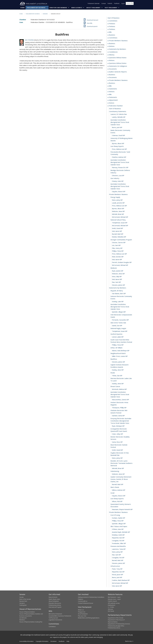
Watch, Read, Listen (54, 599)
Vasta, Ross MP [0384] (117, 442)
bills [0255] (110, 94)
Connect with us (83, 601)
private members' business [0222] (118, 80)
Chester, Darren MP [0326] (119, 243)
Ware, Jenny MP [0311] (117, 200)
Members (22, 620)
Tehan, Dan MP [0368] (117, 376)
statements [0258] (113, 97)
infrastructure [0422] (115, 566)
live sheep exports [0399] (117, 499)
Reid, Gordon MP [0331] (118, 257)
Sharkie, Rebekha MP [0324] (119, 237)
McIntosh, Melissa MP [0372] (119, 389)
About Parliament (93, 8)
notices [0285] (112, 103)
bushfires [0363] (114, 359)
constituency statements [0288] (118, 111)
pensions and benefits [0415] (118, 546)
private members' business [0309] (118, 194)
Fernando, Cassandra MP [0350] (120, 320)
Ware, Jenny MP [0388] (117, 458)
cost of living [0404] (115, 515)
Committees (52, 627)
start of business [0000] (114, 18)
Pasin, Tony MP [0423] (117, 569)
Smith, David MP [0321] (117, 228)
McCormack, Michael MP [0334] (120, 265)
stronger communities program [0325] (121, 240)
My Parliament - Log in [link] (114, 597)
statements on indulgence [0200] (118, 66)
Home (22, 8)
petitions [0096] (112, 29)
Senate (22, 597)
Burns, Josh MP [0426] (117, 577)
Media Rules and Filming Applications (89, 618)
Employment (112, 605)
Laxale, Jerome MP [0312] (118, 203)
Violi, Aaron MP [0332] (117, 260)
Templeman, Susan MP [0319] (120, 223)
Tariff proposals (53, 618)
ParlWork (117, 4)
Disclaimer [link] (54, 641)
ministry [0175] (112, 55)
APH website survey (114, 603)
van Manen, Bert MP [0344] (119, 294)
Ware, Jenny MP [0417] (117, 552)
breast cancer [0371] (115, 386)
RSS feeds (111, 611)
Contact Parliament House (86, 603)
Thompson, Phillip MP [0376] (119, 408)
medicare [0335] (114, 268)
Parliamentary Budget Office (116, 626)
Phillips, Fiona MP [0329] (118, 251)
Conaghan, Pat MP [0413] (118, 541)
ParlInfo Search (112, 601)
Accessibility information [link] (26, 641)
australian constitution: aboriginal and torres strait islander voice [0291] (120, 122)
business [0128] (112, 43)
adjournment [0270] (113, 100)
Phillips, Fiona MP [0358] (118, 345)
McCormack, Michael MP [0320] (120, 226)
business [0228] (112, 83)
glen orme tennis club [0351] (118, 323)
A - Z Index (111, 607)
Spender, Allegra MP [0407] (119, 524)
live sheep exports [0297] (117, 146)
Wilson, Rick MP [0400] (117, 501)
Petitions (81, 599)
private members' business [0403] (118, 512)
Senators (22, 603)
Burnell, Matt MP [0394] (118, 484)
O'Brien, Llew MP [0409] (118, 529)
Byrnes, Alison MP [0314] (118, 209)
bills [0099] (110, 32)
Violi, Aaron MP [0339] (117, 279)
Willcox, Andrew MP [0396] (119, 490)
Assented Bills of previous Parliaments (60, 616)
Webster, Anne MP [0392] (118, 474)
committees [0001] (113, 21)
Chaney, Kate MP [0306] (118, 181)
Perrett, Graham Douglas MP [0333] (122, 262)
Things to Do (82, 612)
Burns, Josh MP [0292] (117, 127)
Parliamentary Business (36, 8)
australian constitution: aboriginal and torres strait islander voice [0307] (120, 186)
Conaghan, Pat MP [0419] (118, 558)
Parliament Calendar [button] (94, 4)
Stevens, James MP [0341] (119, 285)
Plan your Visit (82, 616)
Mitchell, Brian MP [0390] (118, 468)
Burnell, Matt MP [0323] (118, 234)
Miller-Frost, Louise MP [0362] (120, 356)
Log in (123, 4)
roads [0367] (113, 373)
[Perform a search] (132, 4)
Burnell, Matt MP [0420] (118, 560)
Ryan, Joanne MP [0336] (118, 271)
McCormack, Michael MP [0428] (120, 583)
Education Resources (55, 603)
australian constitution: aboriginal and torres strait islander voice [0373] (120, 394)
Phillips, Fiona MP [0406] (118, 521)
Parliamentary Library (55, 605)
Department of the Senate (116, 618)
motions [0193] (112, 60)
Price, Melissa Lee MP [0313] (119, 206)
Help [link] (68, 641)
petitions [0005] (112, 24)
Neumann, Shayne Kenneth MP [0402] (122, 509)
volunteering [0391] (115, 471)
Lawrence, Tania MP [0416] (119, 549)
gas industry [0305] (115, 178)
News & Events (77, 8)
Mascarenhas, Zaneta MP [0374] (121, 400)
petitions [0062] (112, 26)
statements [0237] (113, 89)
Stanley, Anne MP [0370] (118, 384)
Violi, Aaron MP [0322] (117, 231)
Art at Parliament (83, 614)
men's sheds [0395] (115, 487)
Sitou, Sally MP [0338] (117, 277)
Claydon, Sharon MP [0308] (119, 192)
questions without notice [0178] (118, 58)
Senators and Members (58, 8)
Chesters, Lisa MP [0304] (118, 176)
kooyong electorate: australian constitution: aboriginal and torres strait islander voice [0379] (121, 421)
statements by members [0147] (117, 49)
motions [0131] (112, 46)
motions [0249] (112, 92)
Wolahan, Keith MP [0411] (118, 535)
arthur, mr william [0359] (116, 348)
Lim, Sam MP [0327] (116, 245)
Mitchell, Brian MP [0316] (118, 214)
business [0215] (112, 75)
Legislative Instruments (55, 620)
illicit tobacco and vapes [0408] (119, 526)
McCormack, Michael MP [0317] (120, 217)
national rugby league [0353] (118, 328)
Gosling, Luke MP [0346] (118, 302)
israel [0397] (112, 493)
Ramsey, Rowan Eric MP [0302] (120, 168)
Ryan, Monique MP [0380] (118, 426)
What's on (81, 610)
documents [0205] (113, 69)
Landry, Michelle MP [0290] (119, 117)
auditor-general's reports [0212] (118, 72)
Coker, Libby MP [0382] (117, 434)
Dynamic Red (23, 601)
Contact (104, 4)
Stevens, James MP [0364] (119, 362)
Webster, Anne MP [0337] (118, 274)
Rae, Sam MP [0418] (116, 555)
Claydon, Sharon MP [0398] (119, 496)
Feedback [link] (62, 641)
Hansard (45, 14)
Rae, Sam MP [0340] (116, 282)
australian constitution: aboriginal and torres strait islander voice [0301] (120, 162)
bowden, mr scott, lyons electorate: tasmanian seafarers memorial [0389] (121, 463)
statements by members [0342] (118, 288)
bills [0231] (110, 86)
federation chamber (116, 106)
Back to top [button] (129, 641)
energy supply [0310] (115, 197)
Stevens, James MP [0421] (119, 563)
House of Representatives (27, 612)
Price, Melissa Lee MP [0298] (119, 149)
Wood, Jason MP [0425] (118, 575)
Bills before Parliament (55, 614)
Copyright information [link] (42, 641)
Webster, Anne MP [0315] (118, 211)
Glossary (110, 609)
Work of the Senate (25, 599)
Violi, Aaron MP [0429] (117, 586)
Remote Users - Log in (114, 599)
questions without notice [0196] (118, 63)
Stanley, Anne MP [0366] (118, 370)
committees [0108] (113, 38)
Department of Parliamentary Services (119, 624)
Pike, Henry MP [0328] (117, 248)
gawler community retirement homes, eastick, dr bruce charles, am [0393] (121, 479)
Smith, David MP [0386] (117, 450)
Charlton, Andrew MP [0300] (119, 157)
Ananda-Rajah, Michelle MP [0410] (121, 532)
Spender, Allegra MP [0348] (119, 312)
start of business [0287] (115, 109)
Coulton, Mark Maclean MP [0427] (121, 580)
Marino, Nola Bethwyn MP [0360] (121, 351)
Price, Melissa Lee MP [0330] (119, 254)
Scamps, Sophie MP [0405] (119, 518)
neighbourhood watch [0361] (118, 353)
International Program (55, 607)
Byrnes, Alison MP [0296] (118, 144)
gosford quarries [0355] (116, 334)
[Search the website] (130, 4)
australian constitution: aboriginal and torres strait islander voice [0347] (120, 307)
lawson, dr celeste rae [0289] (119, 114)
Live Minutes (23, 618)
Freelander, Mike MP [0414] (119, 543)
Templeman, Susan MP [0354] (120, 331)
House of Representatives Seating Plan (31, 622)
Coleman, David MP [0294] (119, 136)
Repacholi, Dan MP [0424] (118, 572)
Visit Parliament (111, 8)
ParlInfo (110, 4)
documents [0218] (113, 77)
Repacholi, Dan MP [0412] (118, 538)
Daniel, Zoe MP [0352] (117, 326)
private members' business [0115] (118, 41)
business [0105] (112, 35)
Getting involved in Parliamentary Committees (91, 597)
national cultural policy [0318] (118, 220)
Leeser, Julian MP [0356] (118, 337)
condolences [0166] (113, 52)
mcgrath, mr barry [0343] (117, 291)
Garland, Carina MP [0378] (118, 416)
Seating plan (23, 605)
